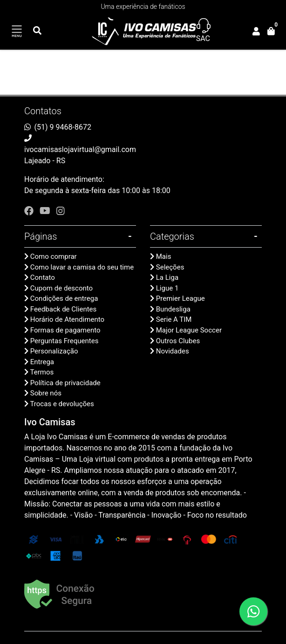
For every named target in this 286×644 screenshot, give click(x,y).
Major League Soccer (189, 330)
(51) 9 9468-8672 (63, 127)
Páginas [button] (41, 236)
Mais (164, 256)
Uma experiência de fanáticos (143, 7)
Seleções (170, 267)
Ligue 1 (167, 288)
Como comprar (54, 256)
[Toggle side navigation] (17, 31)
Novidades (173, 351)
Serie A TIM (174, 319)
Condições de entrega (64, 298)
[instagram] (61, 211)
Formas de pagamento (65, 330)
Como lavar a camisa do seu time (82, 267)
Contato (43, 277)
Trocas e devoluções (62, 404)
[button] (256, 31)
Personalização (54, 351)
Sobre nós (46, 393)
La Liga (167, 277)
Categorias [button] (172, 236)
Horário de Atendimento (67, 319)
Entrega (42, 362)
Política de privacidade (65, 383)
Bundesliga (173, 309)
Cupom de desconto (61, 288)
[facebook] (30, 211)
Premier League (180, 298)
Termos (42, 372)
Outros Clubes (178, 341)
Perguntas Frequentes (65, 341)
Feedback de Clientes (64, 309)
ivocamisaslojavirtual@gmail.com (80, 149)
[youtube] (46, 211)
